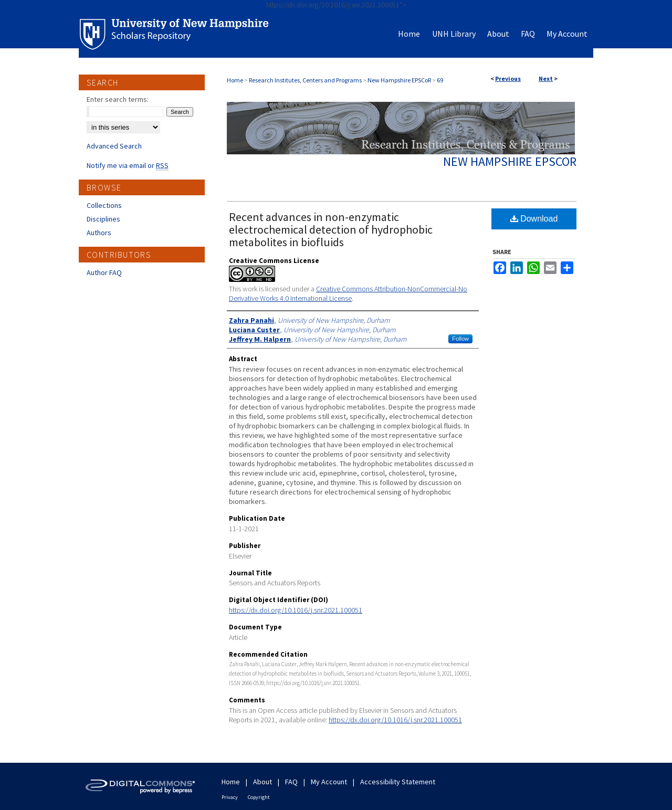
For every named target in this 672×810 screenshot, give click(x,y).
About (262, 782)
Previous (508, 78)
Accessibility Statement (398, 782)
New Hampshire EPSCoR (399, 80)
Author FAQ (104, 272)
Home (235, 80)
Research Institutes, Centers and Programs (305, 80)
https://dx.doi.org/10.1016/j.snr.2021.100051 (296, 610)
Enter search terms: (118, 99)
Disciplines (103, 219)
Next (546, 78)
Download (534, 219)
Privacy (230, 797)
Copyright (259, 797)
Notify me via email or (128, 165)
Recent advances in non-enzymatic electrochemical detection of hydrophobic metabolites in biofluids (331, 229)
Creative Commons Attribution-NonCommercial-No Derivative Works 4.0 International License (348, 293)
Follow (460, 339)
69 (440, 80)
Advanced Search (114, 146)
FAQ (291, 782)
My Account (329, 782)
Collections (104, 205)
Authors (99, 233)
